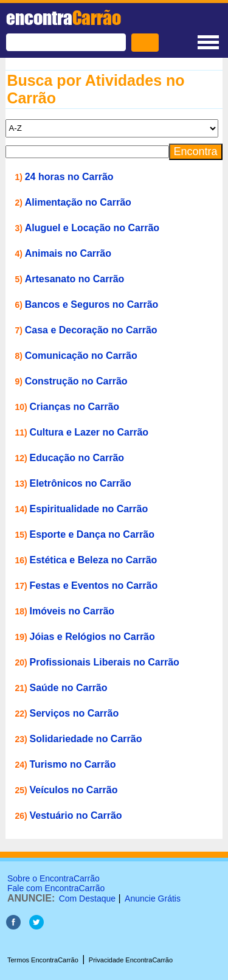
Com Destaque (87, 898)
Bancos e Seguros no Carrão (92, 304)
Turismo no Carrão (73, 764)
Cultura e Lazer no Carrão (89, 432)
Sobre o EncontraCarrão (54, 878)
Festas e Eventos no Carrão (94, 586)
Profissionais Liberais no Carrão (105, 662)
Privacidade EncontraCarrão (131, 960)
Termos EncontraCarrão (43, 960)
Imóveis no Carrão (72, 611)
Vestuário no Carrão (76, 815)
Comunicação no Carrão (81, 356)
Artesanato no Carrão (75, 279)
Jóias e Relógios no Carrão (92, 637)
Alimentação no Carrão (78, 202)
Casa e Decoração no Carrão (91, 330)
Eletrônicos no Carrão (81, 483)
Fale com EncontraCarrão (56, 888)
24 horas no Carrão (69, 177)
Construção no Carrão (76, 381)
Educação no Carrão (77, 458)
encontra (64, 18)
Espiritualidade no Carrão (89, 509)
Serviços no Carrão (74, 713)
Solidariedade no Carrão (86, 739)
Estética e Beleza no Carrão (94, 560)
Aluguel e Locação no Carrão (92, 228)
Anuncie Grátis (153, 898)
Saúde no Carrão (69, 688)
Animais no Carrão (68, 253)
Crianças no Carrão (75, 407)
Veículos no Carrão (74, 790)
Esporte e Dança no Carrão (92, 534)
